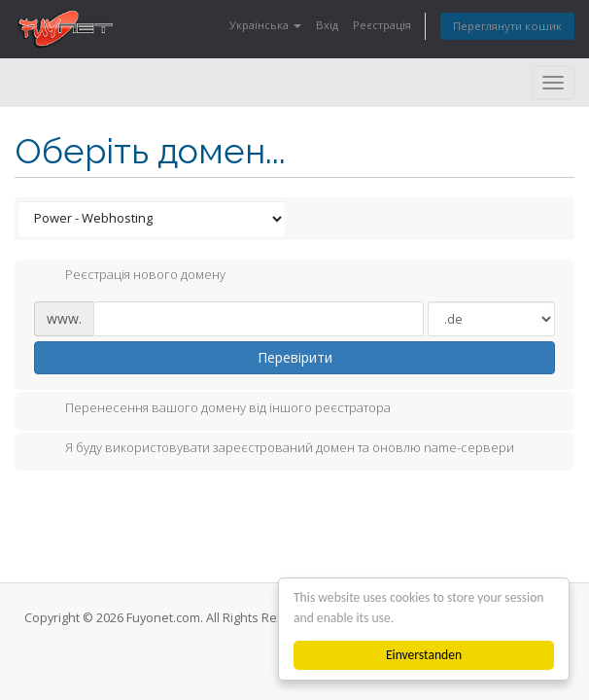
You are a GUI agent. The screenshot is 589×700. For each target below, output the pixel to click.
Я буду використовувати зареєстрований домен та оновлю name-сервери (274, 449)
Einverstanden (424, 655)
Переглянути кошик (507, 26)
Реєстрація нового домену (130, 276)
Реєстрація (382, 25)
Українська (265, 25)
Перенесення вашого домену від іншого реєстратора (212, 409)
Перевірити (295, 357)
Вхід (327, 25)
